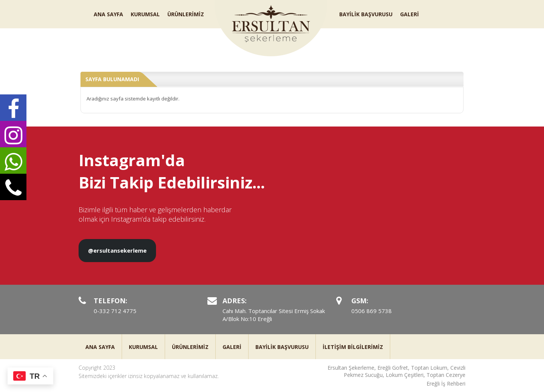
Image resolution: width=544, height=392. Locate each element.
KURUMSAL (145, 14)
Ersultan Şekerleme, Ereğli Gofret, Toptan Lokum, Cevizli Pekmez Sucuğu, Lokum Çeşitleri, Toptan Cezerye (396, 371)
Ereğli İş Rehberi (446, 384)
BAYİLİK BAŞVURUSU (366, 14)
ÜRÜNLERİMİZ (186, 14)
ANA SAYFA (108, 14)
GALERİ (410, 14)
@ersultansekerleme (117, 250)
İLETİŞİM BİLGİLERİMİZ (353, 347)
